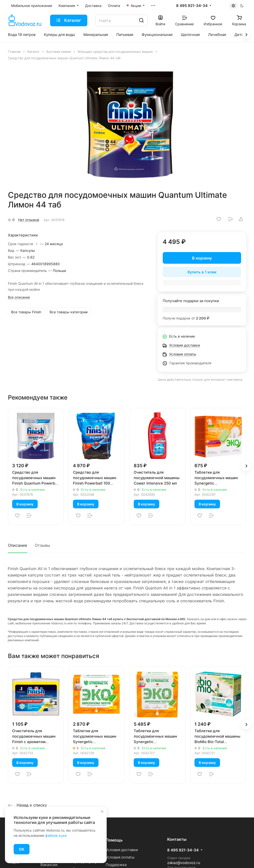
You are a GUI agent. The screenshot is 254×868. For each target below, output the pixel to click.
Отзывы (42, 545)
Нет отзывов (29, 220)
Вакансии (49, 865)
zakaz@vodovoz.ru (184, 863)
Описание (17, 545)
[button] (246, 466)
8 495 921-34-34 (192, 6)
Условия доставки (122, 850)
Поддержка (116, 865)
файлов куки (56, 835)
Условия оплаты (120, 857)
